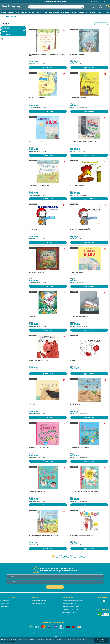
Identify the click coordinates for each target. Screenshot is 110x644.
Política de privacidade (38, 601)
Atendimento (5, 607)
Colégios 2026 (104, 12)
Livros (4, 12)
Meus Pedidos (95, 2)
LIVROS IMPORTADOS (36, 12)
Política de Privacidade (8, 641)
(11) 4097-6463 (73, 610)
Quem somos (5, 601)
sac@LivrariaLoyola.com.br (71, 607)
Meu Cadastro (105, 2)
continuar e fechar (101, 640)
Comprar (49, 68)
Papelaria (93, 12)
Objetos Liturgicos (52, 12)
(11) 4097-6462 (74, 613)
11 (80, 556)
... (78, 556)
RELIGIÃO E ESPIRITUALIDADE (18, 12)
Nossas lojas (5, 604)
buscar (82, 7)
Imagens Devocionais (69, 12)
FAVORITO (64, 30)
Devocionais (83, 12)
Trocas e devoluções (38, 604)
